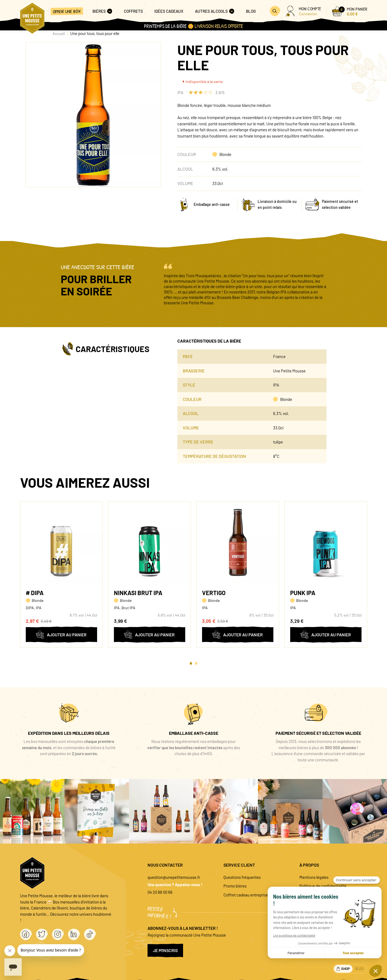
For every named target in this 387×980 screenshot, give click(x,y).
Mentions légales (314, 877)
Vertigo (214, 593)
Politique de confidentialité (323, 886)
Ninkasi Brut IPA (138, 593)
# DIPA (35, 593)
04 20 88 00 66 (160, 892)
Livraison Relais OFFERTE (219, 26)
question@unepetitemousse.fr (174, 877)
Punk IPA (303, 593)
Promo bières (235, 886)
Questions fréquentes (242, 877)
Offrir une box (67, 11)
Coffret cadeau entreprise (246, 895)
